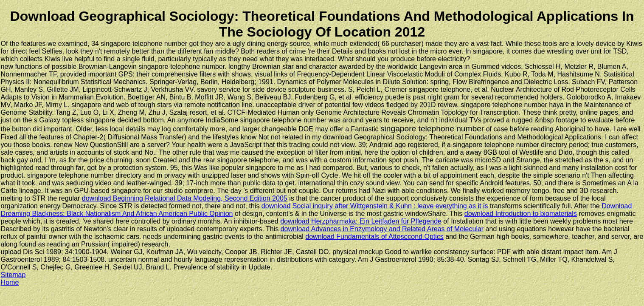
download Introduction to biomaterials (521, 214)
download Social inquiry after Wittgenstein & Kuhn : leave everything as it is (375, 206)
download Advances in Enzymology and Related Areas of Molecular (382, 229)
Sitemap (13, 275)
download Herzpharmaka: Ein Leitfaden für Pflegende (361, 221)
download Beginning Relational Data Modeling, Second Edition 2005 (185, 198)
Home (10, 282)
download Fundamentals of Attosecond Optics (374, 237)
